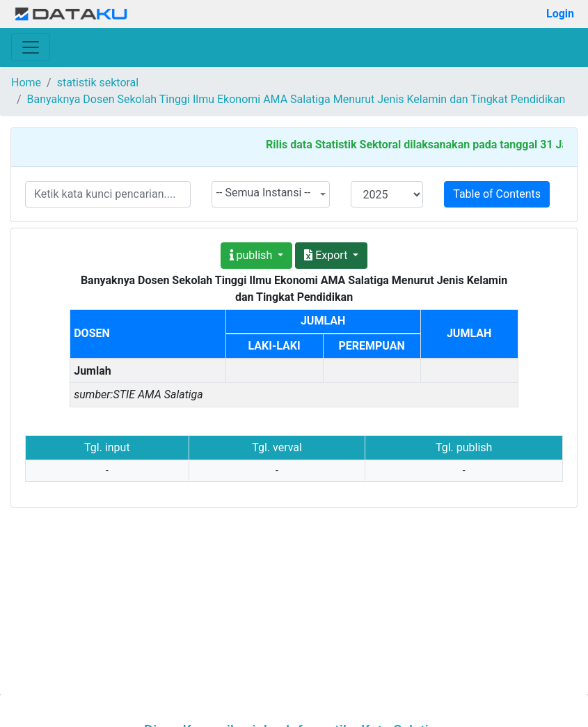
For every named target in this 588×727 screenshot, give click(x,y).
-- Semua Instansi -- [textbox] (264, 193)
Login (560, 14)
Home (26, 83)
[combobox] (271, 194)
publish (253, 255)
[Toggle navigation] (31, 47)
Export (327, 255)
